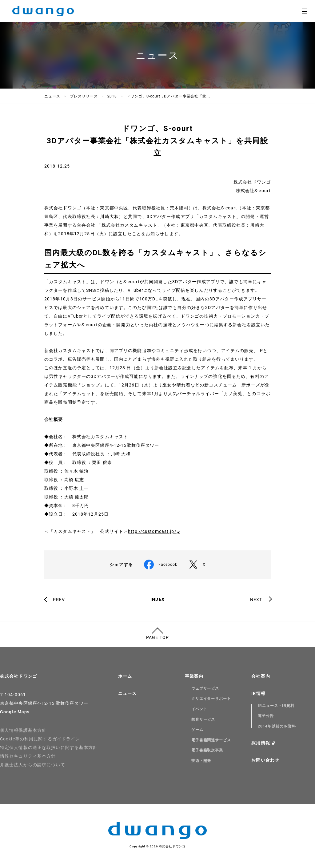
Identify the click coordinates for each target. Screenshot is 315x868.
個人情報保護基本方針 (23, 730)
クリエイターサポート (211, 699)
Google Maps (15, 712)
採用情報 (261, 743)
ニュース (52, 96)
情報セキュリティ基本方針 (28, 756)
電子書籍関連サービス (211, 740)
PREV (59, 600)
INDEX (157, 599)
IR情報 (258, 693)
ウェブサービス (205, 688)
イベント (199, 709)
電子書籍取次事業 (207, 750)
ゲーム (197, 730)
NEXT (256, 600)
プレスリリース (84, 96)
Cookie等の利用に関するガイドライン (40, 739)
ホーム (125, 676)
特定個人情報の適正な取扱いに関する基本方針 (49, 747)
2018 (112, 96)
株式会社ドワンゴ (19, 676)
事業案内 (194, 676)
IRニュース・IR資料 (276, 706)
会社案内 (261, 676)
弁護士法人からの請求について (33, 765)
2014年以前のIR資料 (277, 726)
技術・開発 (201, 761)
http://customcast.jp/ (152, 531)
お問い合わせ (265, 760)
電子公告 (266, 716)
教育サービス (203, 719)
